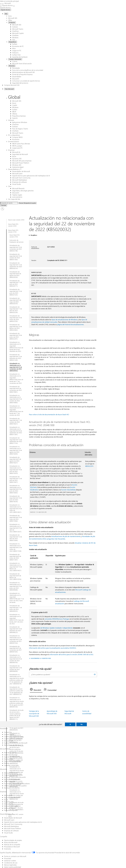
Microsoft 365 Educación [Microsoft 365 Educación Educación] (12, 779)
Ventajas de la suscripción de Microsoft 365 (34, 713)
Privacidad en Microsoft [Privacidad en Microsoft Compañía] (12, 847)
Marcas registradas (10, 865)
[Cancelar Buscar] (3, 205)
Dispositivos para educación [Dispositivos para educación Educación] (13, 775)
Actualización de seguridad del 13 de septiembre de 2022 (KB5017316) (16, 441)
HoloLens (15, 53)
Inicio (10, 16)
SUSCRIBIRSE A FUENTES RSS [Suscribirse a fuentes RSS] (41, 658)
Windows (15, 37)
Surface (15, 44)
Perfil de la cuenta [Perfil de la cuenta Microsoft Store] (10, 752)
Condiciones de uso (11, 863)
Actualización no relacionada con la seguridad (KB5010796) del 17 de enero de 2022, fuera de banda (17, 598)
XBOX (14, 112)
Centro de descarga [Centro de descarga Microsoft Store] (11, 755)
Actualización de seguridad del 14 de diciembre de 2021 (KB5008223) (16, 630)
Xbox (14, 48)
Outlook (15, 27)
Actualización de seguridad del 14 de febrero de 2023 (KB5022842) (16, 327)
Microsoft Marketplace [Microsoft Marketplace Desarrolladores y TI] (11, 826)
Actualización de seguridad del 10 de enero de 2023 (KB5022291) (16, 336)
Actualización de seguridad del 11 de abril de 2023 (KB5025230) (16, 310)
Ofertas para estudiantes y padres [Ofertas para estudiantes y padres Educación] (15, 786)
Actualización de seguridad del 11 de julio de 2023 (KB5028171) (16, 283)
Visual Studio (17, 184)
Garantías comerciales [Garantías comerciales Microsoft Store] (11, 765)
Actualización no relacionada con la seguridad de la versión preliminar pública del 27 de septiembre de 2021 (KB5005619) (17, 679)
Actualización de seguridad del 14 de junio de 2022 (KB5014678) (16, 499)
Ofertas (15, 114)
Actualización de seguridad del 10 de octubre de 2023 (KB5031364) (16, 257)
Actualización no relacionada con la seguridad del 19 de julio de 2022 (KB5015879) (16, 470)
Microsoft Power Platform (21, 163)
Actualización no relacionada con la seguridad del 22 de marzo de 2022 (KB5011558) (16, 547)
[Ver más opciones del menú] (1, 6)
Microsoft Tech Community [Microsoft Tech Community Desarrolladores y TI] (13, 824)
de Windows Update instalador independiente (56, 628)
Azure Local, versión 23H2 (16, 220)
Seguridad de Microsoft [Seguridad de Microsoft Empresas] (12, 797)
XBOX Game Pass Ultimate (21, 144)
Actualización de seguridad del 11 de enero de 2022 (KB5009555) (16, 608)
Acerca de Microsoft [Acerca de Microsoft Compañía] (11, 842)
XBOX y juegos (17, 146)
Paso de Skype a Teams (20, 129)
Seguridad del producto (20, 83)
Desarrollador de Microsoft (21, 171)
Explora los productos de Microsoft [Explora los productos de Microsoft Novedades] (16, 743)
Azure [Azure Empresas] (6, 800)
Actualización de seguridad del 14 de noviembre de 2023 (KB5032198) (16, 248)
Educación (16, 79)
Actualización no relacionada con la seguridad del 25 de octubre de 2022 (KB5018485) (16, 399)
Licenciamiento (17, 197)
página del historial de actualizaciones (70, 324)
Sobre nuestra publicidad (12, 867)
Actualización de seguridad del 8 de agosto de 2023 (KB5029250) (15, 275)
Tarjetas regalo (17, 195)
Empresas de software (19, 182)
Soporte (15, 118)
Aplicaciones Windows (20, 122)
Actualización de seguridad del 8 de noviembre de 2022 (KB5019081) (16, 389)
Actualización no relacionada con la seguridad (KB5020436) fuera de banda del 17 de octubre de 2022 (16, 410)
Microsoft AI (16, 152)
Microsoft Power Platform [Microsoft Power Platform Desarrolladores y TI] (13, 828)
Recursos (12, 66)
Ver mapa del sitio (14, 199)
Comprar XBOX (17, 137)
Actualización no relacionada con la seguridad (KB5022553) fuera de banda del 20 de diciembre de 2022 (16, 347)
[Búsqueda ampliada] (9, 203)
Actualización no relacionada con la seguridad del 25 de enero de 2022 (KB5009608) (16, 586)
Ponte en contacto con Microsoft (15, 856)
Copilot (15, 105)
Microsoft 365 (13, 18)
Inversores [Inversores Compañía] (7, 849)
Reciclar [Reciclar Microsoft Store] (7, 763)
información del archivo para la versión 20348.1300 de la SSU (71, 654)
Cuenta (15, 61)
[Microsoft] (7, 3)
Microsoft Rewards (18, 188)
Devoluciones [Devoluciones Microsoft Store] (9, 759)
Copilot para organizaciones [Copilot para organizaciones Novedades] (13, 736)
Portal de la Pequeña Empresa (22, 74)
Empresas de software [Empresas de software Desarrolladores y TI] (11, 831)
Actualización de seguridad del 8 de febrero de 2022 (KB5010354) (15, 577)
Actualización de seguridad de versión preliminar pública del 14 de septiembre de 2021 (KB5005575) (16, 691)
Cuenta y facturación (15, 59)
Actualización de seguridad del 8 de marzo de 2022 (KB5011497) (15, 557)
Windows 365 (17, 165)
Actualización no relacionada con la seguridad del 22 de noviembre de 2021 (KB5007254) (16, 639)
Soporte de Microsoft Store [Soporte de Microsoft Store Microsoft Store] (13, 757)
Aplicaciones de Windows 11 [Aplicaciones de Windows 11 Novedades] (13, 745)
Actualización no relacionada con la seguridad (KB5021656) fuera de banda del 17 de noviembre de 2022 (16, 379)
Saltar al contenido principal (9, 1)
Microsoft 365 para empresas (22, 161)
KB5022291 (89, 466)
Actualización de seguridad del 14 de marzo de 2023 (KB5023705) (16, 319)
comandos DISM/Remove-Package (57, 619)
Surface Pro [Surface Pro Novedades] (8, 732)
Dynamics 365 (17, 159)
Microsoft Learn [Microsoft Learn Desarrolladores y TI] (9, 820)
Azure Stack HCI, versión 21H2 (13, 231)
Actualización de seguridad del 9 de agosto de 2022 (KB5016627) (15, 460)
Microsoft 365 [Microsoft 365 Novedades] (9, 741)
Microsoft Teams (18, 29)
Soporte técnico (6, 10)
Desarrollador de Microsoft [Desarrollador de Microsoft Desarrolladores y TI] (13, 818)
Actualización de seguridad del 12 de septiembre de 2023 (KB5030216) (16, 266)
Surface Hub (16, 55)
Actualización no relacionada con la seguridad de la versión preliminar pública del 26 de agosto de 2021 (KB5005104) (17, 702)
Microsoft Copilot (18, 33)
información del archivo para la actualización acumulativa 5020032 (52, 648)
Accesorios (16, 139)
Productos (12, 23)
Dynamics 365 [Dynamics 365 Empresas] (9, 802)
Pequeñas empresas (19, 116)
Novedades (16, 68)
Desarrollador (17, 76)
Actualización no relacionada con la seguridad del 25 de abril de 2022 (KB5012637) (16, 528)
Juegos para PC (17, 148)
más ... (14, 40)
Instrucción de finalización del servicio (16, 241)
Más (6, 14)
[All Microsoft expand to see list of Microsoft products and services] (1, 4)
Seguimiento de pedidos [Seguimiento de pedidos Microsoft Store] (12, 761)
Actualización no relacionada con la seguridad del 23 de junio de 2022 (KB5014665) (16, 489)
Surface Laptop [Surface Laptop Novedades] (9, 734)
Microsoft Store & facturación (22, 63)
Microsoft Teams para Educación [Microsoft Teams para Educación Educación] (15, 777)
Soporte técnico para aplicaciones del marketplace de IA (31, 176)
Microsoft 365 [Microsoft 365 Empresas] (9, 804)
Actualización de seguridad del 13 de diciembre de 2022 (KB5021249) (16, 357)
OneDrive (15, 31)
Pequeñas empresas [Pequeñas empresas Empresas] (11, 810)
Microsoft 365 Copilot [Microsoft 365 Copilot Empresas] (11, 806)
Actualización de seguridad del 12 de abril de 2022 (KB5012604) (16, 538)
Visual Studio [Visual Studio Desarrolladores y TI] (8, 833)
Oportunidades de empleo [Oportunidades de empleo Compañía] (13, 840)
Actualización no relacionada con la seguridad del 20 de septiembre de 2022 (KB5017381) (16, 431)
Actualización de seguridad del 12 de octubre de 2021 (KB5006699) (16, 669)
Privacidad (8, 858)
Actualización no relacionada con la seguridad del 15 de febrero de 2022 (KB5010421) (16, 567)
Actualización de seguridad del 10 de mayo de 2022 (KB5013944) (16, 518)
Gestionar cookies (10, 861)
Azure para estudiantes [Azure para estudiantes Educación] (12, 788)
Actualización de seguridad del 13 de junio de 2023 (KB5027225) (16, 292)
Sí (70, 724)
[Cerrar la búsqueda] (3, 4)
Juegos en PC (17, 50)
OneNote (15, 35)
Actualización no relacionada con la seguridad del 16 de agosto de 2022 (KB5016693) (16, 450)
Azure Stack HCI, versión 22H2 (13, 225)
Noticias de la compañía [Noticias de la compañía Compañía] (12, 844)
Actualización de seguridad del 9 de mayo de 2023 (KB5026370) (15, 301)
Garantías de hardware (20, 57)
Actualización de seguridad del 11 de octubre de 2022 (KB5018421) (16, 421)
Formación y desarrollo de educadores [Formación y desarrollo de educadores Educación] (17, 783)
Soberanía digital (18, 167)
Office (10, 20)
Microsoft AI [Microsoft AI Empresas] (8, 795)
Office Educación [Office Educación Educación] (10, 781)
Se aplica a (34, 235)
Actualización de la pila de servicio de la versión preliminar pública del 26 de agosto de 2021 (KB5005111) (16, 715)
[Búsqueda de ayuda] (27, 203)
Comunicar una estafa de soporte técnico (26, 81)
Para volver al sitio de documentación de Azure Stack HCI (49, 414)
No (82, 724)
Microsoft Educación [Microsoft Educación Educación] (11, 773)
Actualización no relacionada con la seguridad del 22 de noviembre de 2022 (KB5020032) (16, 367)
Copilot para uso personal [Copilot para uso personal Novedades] (13, 739)
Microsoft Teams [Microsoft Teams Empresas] (10, 808)
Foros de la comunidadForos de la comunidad (28, 70)
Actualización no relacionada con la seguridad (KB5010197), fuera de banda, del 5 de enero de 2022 (16, 619)
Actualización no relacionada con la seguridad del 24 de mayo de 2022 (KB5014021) (16, 509)
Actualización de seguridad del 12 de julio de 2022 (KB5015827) (16, 479)
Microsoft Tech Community (21, 178)
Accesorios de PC (18, 46)
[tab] (36, 690)
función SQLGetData (68, 490)
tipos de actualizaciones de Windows (65, 320)
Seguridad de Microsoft (20, 154)
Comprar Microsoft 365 (12, 85)
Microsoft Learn (17, 173)
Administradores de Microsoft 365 (23, 72)
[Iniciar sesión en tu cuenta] (2, 209)
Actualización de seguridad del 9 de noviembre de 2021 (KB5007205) (16, 649)
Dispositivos (13, 42)
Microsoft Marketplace (20, 180)
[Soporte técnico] (5, 7)
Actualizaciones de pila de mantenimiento (66, 536)
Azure (14, 103)
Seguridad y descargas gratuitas (23, 191)
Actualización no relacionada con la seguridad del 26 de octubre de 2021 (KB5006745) (16, 659)
